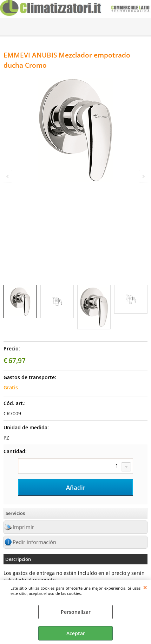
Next (143, 176)
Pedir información (34, 542)
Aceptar (76, 633)
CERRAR (145, 587)
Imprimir (23, 527)
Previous (8, 176)
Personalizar (76, 612)
